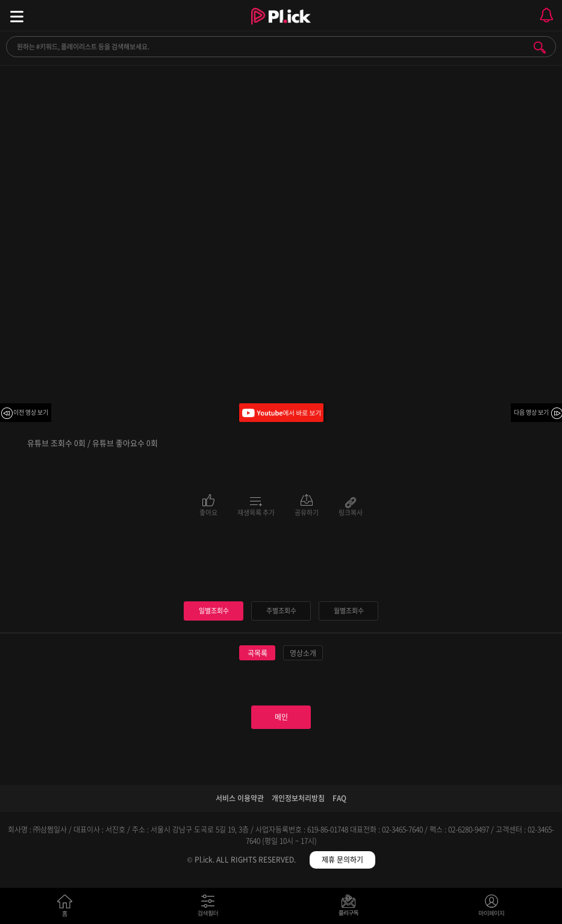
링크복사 (351, 512)
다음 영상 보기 (531, 412)
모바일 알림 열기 (546, 15)
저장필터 (351, 908)
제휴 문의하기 (342, 860)
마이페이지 (492, 908)
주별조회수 (281, 611)
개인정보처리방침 (298, 798)
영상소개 (303, 653)
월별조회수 (349, 611)
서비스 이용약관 (240, 798)
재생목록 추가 (256, 512)
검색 (540, 48)
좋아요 (208, 512)
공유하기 (307, 512)
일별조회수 (214, 611)
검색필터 (211, 908)
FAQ (339, 798)
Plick (281, 27)
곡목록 (258, 653)
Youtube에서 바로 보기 (281, 413)
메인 (281, 717)
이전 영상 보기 (31, 412)
